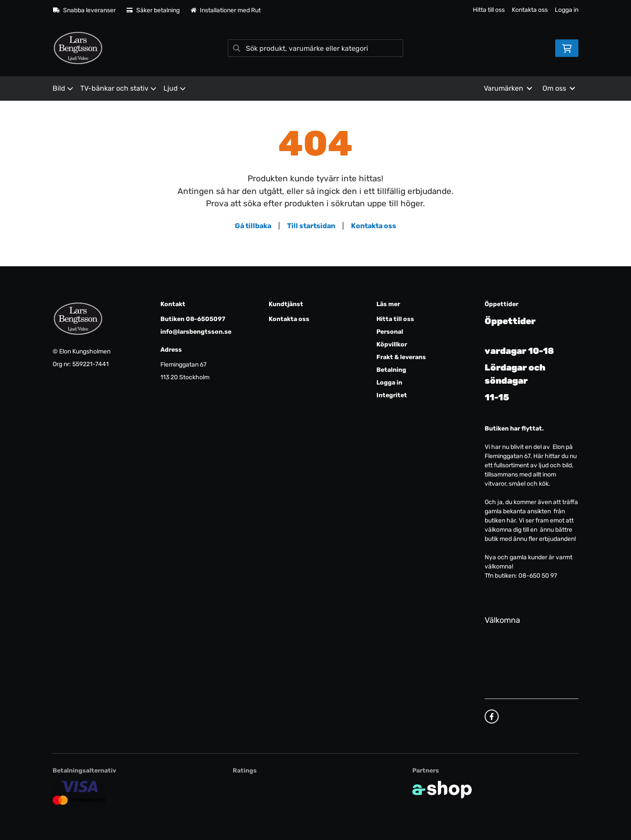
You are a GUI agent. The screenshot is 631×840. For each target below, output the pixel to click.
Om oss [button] (559, 88)
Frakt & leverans (401, 357)
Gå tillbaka (253, 226)
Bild (63, 88)
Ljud (175, 88)
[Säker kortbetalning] (79, 792)
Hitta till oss (489, 10)
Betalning (391, 370)
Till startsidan (311, 226)
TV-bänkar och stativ (118, 88)
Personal (390, 332)
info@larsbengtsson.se (196, 332)
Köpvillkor (392, 344)
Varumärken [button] (508, 88)
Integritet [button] (392, 395)
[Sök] (315, 48)
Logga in (567, 10)
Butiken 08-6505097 (193, 319)
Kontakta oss (530, 10)
